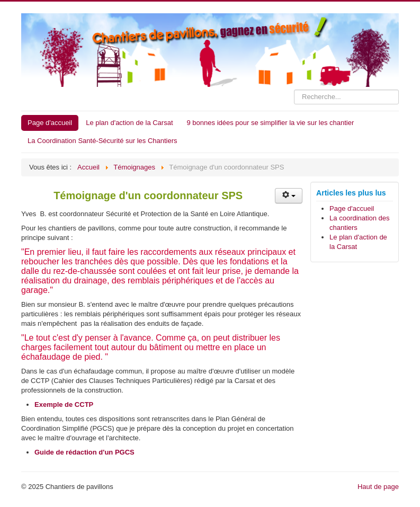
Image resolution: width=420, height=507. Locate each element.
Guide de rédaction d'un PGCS (84, 452)
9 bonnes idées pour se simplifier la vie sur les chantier (271, 123)
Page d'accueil (50, 123)
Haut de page (378, 487)
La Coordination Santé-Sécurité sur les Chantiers (102, 141)
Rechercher (294, 90)
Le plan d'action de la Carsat (129, 123)
